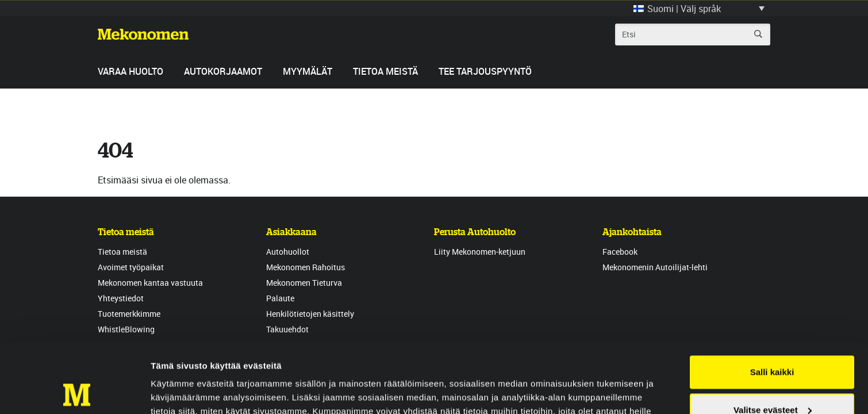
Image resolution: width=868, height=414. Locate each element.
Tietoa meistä (385, 71)
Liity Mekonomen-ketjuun (480, 252)
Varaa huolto (130, 71)
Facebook (620, 252)
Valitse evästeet (773, 344)
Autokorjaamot (223, 71)
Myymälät (308, 71)
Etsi (758, 34)
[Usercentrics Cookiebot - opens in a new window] (74, 392)
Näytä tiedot (176, 391)
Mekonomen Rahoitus (306, 267)
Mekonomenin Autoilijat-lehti (655, 267)
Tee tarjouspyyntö (485, 71)
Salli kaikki (772, 307)
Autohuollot (288, 252)
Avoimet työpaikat (131, 267)
